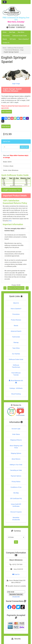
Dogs (22, 50)
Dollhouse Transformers (16, 366)
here (10, 221)
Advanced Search (16, 331)
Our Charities (16, 354)
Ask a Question (7, 112)
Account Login (16, 429)
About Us (16, 303)
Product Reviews (16, 320)
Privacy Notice (16, 482)
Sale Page (12, 32)
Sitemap (16, 343)
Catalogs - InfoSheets (16, 388)
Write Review (6, 126)
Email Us (16, 574)
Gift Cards (13, 39)
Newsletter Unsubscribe (16, 519)
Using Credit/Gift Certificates (16, 505)
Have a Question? (24, 39)
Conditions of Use (16, 487)
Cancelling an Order (16, 470)
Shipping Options (16, 453)
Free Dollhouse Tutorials (16, 374)
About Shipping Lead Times (16, 447)
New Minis (21, 32)
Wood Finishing (16, 394)
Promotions (6, 36)
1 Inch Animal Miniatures (12, 50)
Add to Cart (24, 147)
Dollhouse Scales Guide (20, 36)
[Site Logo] (16, 11)
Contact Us (6, 43)
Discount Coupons (16, 512)
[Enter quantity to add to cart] (11, 147)
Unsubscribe (16, 597)
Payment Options (16, 476)
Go (16, 542)
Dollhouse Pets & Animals (15, 48)
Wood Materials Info (16, 382)
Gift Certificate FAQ (16, 499)
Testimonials (16, 337)
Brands (5, 39)
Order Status (16, 434)
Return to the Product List (16, 288)
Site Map (16, 493)
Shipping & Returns (16, 440)
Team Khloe (16, 348)
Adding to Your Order (16, 465)
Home (4, 32)
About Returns (16, 459)
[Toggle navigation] (5, 2)
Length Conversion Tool (12, 190)
